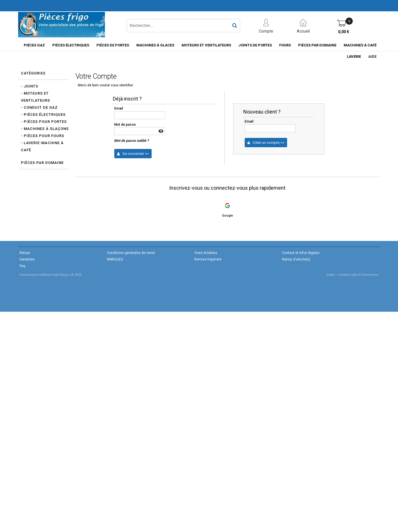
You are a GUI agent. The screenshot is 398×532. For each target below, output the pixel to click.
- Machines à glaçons (45, 129)
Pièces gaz (34, 45)
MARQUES (115, 259)
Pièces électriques (71, 45)
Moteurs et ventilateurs (206, 45)
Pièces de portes (113, 45)
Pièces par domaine (317, 45)
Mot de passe (125, 125)
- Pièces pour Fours (43, 136)
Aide (372, 56)
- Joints (30, 86)
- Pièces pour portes (44, 122)
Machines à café (360, 45)
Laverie (354, 56)
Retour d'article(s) (296, 259)
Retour (25, 253)
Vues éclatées (206, 253)
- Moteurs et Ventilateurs (36, 97)
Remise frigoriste (208, 259)
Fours (285, 45)
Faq (22, 266)
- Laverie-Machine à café (42, 146)
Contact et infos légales (301, 253)
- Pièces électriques (43, 115)
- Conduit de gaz (39, 107)
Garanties (27, 259)
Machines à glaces (155, 45)
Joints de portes (255, 45)
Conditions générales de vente (131, 253)
